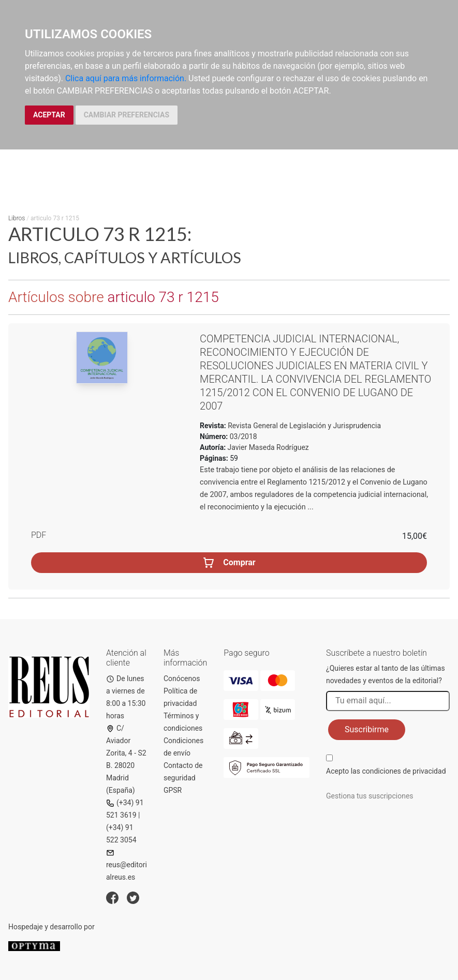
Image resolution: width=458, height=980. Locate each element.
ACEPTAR (49, 115)
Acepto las (386, 771)
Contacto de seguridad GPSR (183, 778)
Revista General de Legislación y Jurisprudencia (304, 426)
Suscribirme (367, 729)
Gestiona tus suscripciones (370, 796)
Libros (17, 218)
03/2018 (242, 436)
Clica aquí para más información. (126, 78)
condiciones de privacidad (404, 771)
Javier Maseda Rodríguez (268, 447)
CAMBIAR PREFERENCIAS (127, 115)
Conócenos (182, 679)
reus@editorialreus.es (127, 865)
